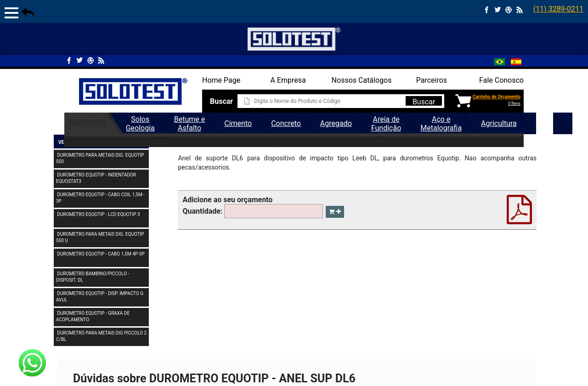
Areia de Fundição (386, 124)
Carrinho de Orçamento (497, 97)
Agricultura (499, 123)
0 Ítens (514, 103)
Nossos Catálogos (362, 80)
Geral (545, 123)
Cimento (238, 123)
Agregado (336, 123)
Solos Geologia (140, 124)
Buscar (424, 102)
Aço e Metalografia (441, 124)
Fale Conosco (501, 80)
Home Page (221, 80)
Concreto (286, 123)
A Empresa (288, 80)
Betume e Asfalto (189, 124)
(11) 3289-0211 (558, 9)
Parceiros (432, 80)
